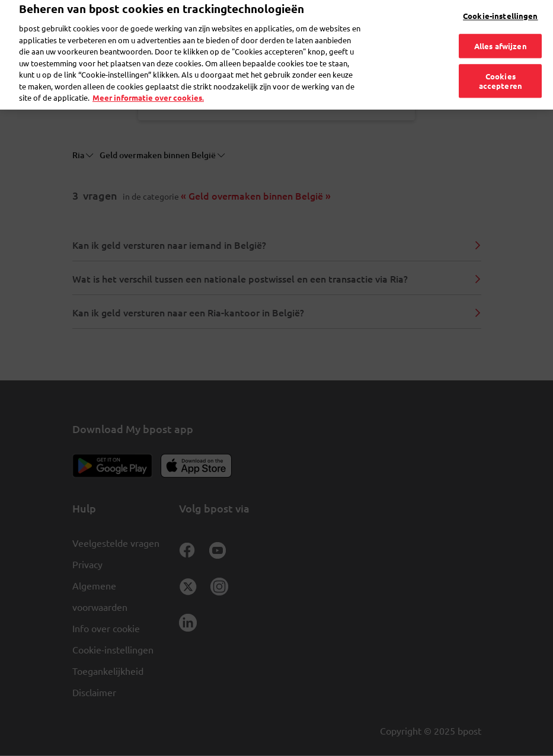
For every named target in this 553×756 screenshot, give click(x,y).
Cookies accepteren (501, 64)
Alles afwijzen (501, 28)
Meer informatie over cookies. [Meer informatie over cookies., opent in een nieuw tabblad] (148, 80)
